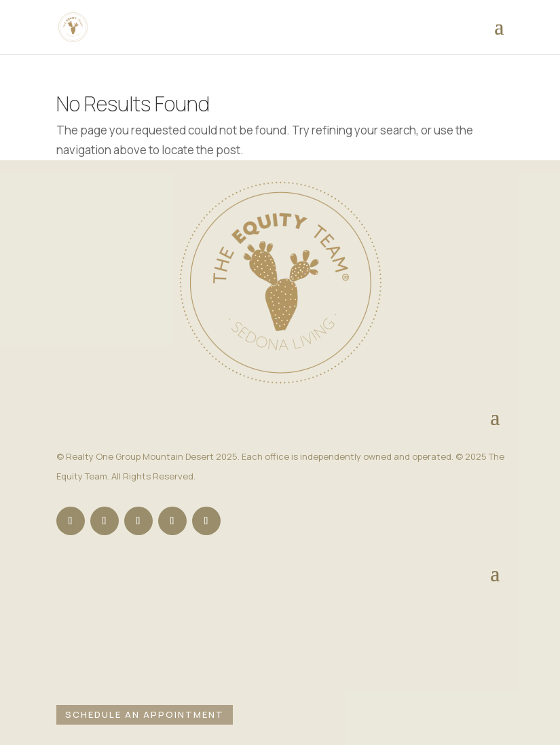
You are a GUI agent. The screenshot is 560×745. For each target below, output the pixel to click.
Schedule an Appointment (145, 714)
